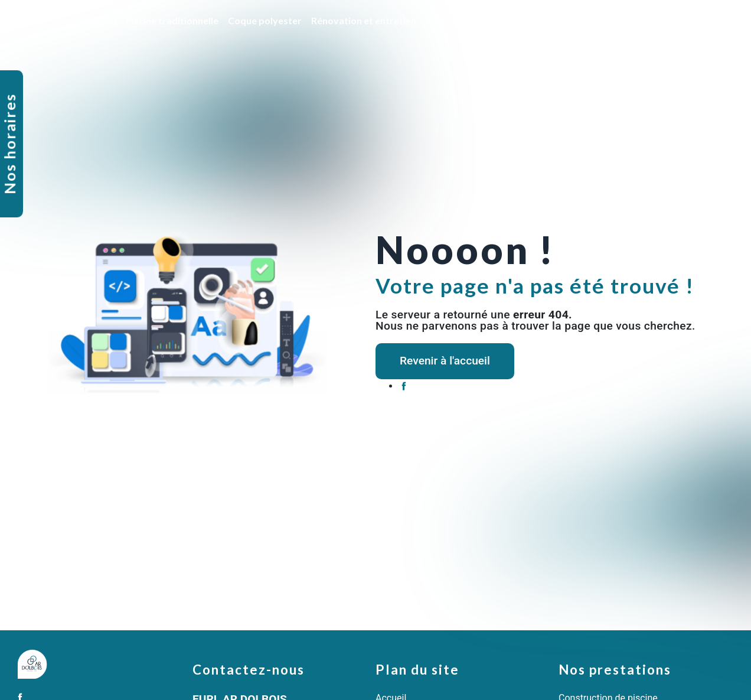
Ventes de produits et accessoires (500, 20)
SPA (592, 20)
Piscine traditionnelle (172, 20)
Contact (709, 20)
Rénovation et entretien (364, 20)
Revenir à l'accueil (445, 361)
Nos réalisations (646, 20)
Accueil (101, 20)
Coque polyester (265, 20)
